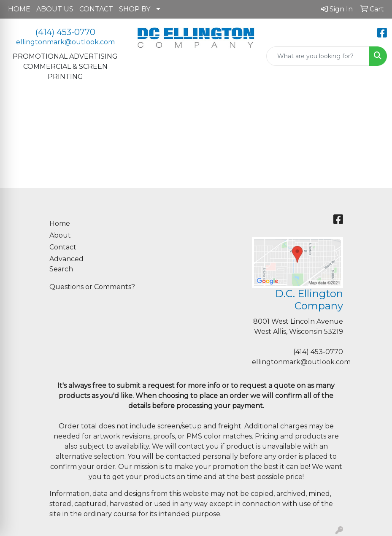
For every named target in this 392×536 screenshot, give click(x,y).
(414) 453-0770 (65, 32)
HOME (19, 9)
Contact (63, 247)
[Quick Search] (318, 56)
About (60, 235)
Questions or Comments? (92, 287)
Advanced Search (66, 264)
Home (60, 223)
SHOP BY (135, 9)
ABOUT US (55, 9)
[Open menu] (375, 110)
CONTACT (96, 9)
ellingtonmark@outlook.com (65, 42)
